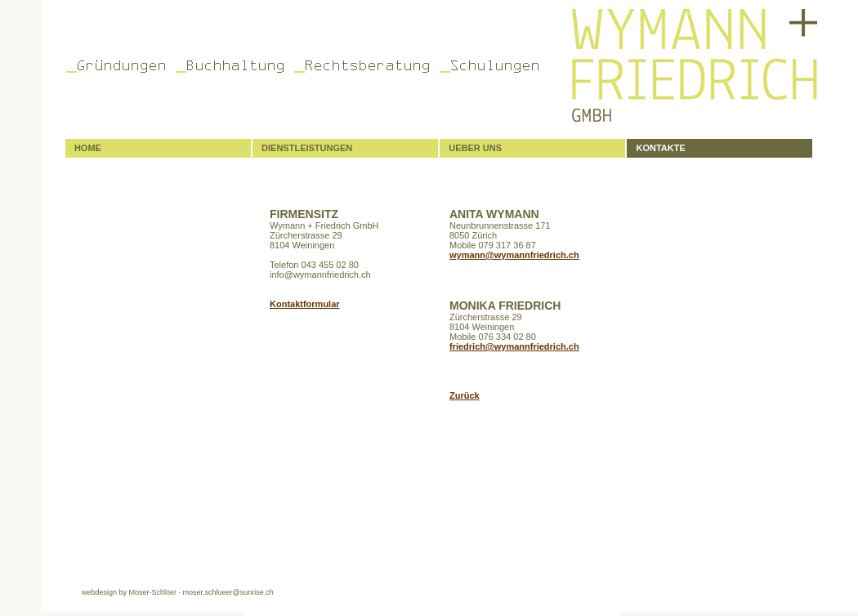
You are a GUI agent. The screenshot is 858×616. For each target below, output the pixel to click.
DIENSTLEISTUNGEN (307, 148)
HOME (88, 148)
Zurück (465, 395)
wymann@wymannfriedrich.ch (514, 255)
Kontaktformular (305, 304)
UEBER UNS (475, 148)
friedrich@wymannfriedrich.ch (514, 346)
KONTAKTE (660, 148)
